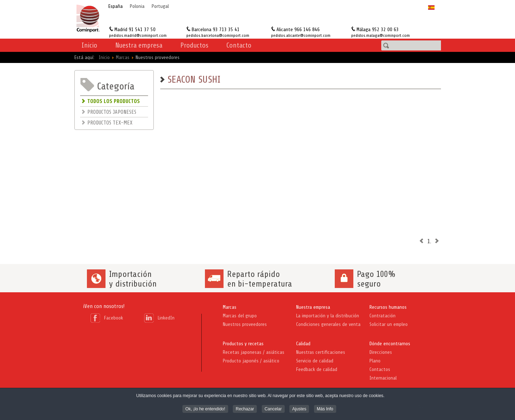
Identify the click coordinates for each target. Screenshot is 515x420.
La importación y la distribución (328, 316)
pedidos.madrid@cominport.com (138, 35)
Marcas (230, 307)
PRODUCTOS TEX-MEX (110, 123)
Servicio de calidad (315, 361)
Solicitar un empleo (389, 324)
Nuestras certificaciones (321, 352)
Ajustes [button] (299, 410)
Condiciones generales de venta (328, 324)
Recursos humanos (388, 307)
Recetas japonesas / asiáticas (254, 352)
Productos (194, 45)
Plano (375, 361)
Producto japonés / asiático (251, 361)
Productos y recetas (243, 344)
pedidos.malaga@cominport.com (381, 35)
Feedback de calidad (317, 369)
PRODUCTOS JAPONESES (112, 112)
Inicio (89, 45)
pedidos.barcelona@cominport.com (218, 35)
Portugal (160, 6)
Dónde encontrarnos (390, 344)
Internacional (383, 378)
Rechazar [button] (245, 410)
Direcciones (381, 352)
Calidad (303, 344)
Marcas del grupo (240, 316)
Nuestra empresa (313, 307)
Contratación (382, 316)
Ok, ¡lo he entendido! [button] (205, 410)
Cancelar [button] (273, 410)
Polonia (137, 6)
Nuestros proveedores (245, 324)
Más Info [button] (325, 410)
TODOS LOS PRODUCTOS (114, 101)
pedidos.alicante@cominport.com (301, 35)
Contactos (380, 369)
